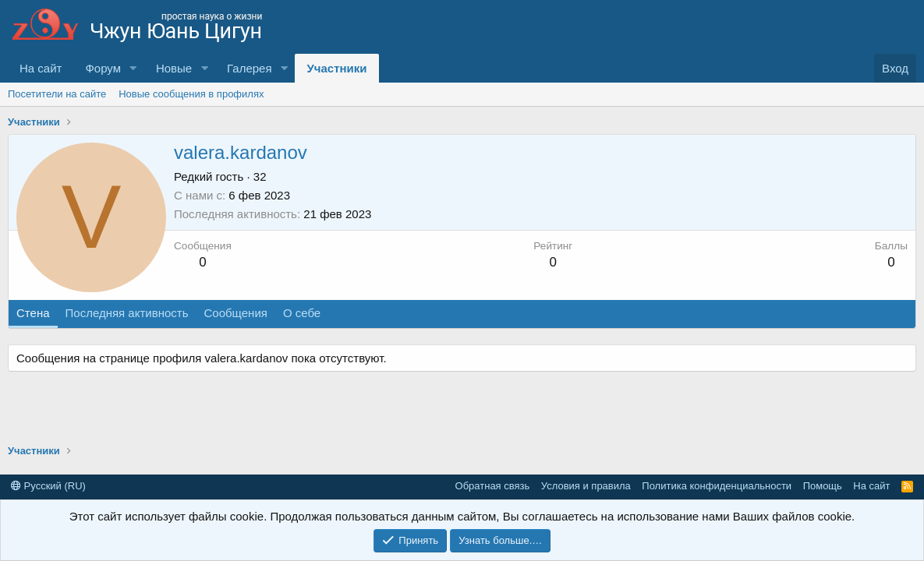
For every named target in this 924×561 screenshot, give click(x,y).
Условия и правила (586, 486)
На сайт (41, 68)
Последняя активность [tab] (127, 313)
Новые (174, 68)
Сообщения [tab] (235, 313)
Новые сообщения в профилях (191, 94)
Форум (103, 68)
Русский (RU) (48, 486)
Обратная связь (493, 486)
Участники (336, 68)
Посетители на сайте (57, 94)
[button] (133, 68)
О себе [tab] (302, 313)
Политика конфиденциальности (717, 486)
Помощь (823, 486)
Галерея (250, 68)
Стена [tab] (33, 313)
